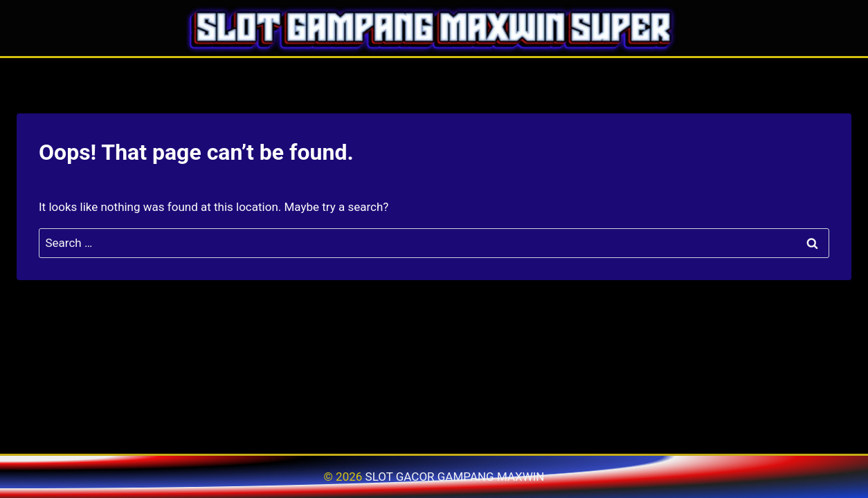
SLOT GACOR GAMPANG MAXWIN (455, 477)
